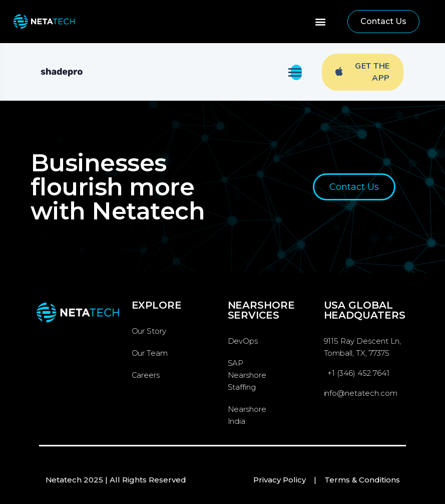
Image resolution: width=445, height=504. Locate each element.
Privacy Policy (280, 480)
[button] (321, 22)
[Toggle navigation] (296, 72)
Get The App (363, 72)
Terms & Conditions (362, 480)
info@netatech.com (361, 393)
